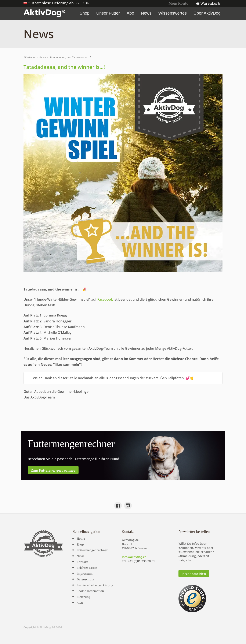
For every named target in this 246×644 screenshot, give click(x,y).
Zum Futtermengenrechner (53, 470)
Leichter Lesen (87, 567)
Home (81, 538)
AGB (80, 602)
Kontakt (82, 561)
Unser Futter (109, 13)
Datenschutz (85, 579)
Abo (131, 13)
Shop (85, 13)
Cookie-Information (90, 591)
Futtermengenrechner (92, 550)
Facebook (105, 299)
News (147, 13)
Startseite (30, 57)
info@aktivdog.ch (134, 557)
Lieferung (84, 596)
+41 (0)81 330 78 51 (141, 561)
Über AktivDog (208, 13)
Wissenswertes (173, 13)
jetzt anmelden (194, 573)
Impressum (85, 573)
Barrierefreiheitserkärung (95, 585)
